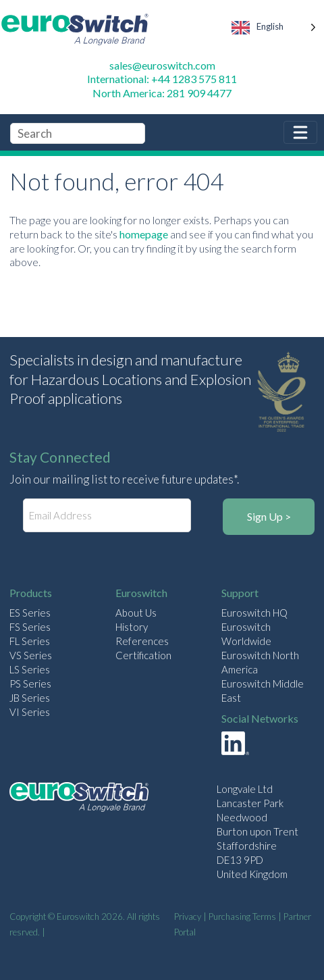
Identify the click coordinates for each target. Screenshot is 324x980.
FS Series (30, 627)
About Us (136, 613)
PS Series (30, 684)
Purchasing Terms (242, 917)
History (132, 627)
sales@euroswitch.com (162, 65)
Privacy (188, 917)
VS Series (31, 655)
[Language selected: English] (274, 29)
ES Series (30, 613)
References (142, 641)
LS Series (30, 669)
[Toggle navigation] (300, 132)
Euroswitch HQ (254, 613)
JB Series (30, 698)
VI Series (30, 712)
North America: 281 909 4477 (162, 93)
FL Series (30, 641)
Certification (143, 655)
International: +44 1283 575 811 (162, 79)
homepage (144, 234)
